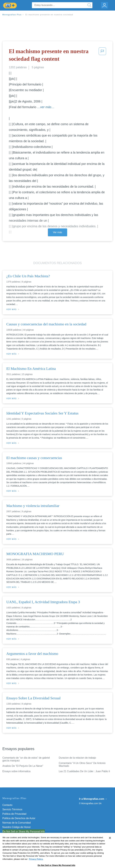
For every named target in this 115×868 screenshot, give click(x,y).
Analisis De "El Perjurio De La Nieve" (23, 766)
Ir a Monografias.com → (93, 799)
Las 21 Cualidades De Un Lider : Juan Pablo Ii (84, 771)
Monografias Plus (12, 15)
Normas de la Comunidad (17, 823)
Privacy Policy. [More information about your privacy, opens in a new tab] (36, 867)
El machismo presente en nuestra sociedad (49, 15)
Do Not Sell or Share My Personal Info (24, 832)
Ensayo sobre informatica (16, 771)
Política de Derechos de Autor (19, 818)
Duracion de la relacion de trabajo (77, 758)
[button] (102, 56)
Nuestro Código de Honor (17, 827)
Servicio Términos (12, 809)
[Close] (110, 845)
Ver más (57, 232)
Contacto (7, 805)
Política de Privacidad (14, 814)
